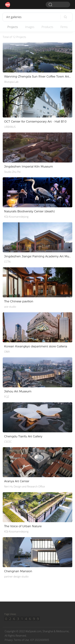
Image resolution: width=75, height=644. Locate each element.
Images (30, 27)
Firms (64, 27)
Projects (13, 27)
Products (47, 27)
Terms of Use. (22, 640)
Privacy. (9, 640)
